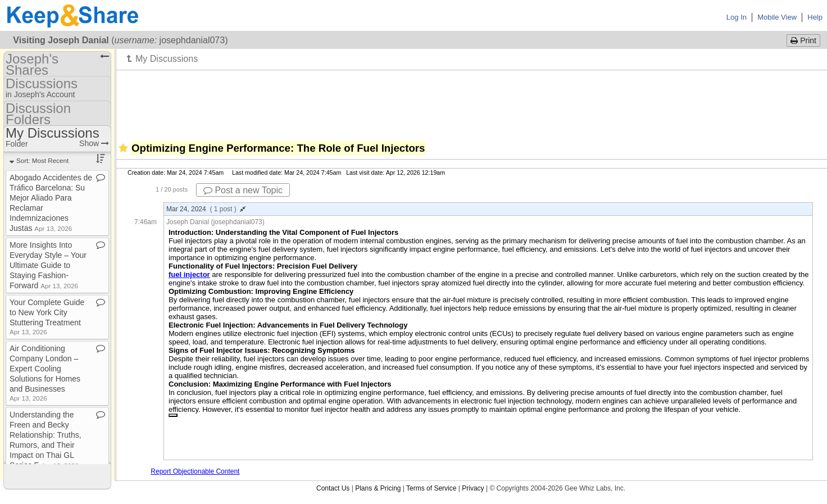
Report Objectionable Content (195, 471)
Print (803, 40)
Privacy (473, 488)
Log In (737, 17)
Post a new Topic (243, 190)
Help (815, 17)
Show (94, 143)
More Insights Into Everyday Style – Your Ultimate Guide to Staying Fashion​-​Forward (48, 265)
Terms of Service (431, 488)
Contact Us (333, 488)
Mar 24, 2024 (206, 209)
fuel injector (189, 274)
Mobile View (777, 17)
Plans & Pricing (378, 488)
